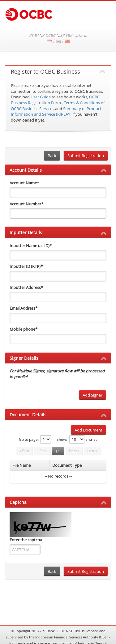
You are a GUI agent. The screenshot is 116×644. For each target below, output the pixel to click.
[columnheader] (30, 465)
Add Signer (92, 395)
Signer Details (24, 358)
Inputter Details (26, 232)
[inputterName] (58, 255)
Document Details (28, 415)
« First (24, 451)
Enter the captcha (26, 540)
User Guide (41, 97)
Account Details (26, 170)
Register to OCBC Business (45, 72)
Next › (74, 451)
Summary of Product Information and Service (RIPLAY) (56, 112)
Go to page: (29, 439)
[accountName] (58, 193)
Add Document (88, 430)
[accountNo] (58, 213)
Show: (62, 439)
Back (52, 156)
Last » (92, 451)
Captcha (18, 502)
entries (91, 439)
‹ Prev (42, 451)
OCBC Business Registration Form (55, 100)
